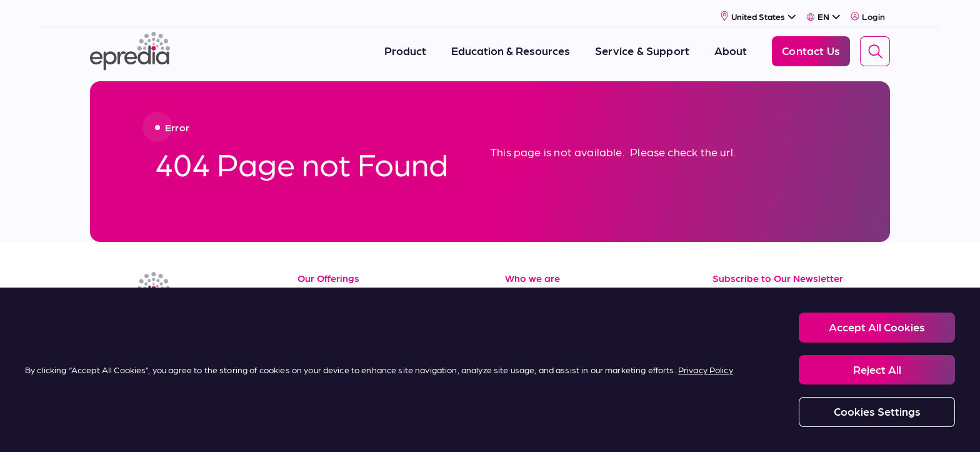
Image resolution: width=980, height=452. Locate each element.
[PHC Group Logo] (111, 429)
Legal (212, 428)
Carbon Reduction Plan (641, 428)
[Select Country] (758, 10)
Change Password (736, 428)
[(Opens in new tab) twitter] (192, 326)
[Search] (875, 46)
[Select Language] (823, 11)
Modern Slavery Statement (408, 428)
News (519, 347)
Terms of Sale (332, 347)
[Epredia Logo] (130, 45)
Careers (525, 319)
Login (868, 11)
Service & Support (343, 319)
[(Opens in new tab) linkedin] (102, 326)
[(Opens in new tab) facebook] (132, 326)
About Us (529, 291)
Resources (324, 291)
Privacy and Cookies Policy (292, 428)
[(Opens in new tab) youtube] (162, 326)
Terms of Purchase (345, 375)
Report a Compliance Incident (528, 428)
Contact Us (534, 375)
